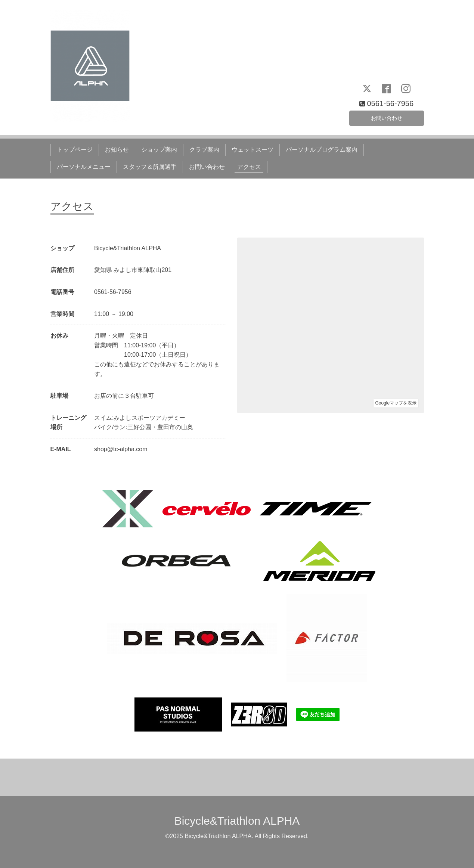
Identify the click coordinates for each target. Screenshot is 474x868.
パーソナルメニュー (84, 167)
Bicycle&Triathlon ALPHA (237, 821)
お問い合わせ (387, 117)
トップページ (75, 150)
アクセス (249, 167)
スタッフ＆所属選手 (150, 167)
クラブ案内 (204, 150)
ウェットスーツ (253, 150)
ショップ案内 (159, 150)
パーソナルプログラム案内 (322, 150)
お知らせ (117, 150)
